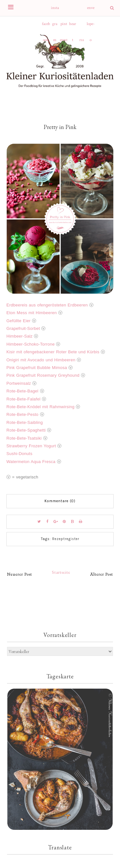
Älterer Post (102, 574)
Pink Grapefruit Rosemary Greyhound (43, 375)
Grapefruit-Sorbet (23, 328)
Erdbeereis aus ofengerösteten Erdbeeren (47, 305)
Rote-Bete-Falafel (23, 399)
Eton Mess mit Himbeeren (32, 313)
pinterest (64, 27)
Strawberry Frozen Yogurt (31, 446)
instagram (55, 11)
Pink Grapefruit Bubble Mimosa (37, 368)
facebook (46, 27)
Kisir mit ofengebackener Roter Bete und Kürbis (53, 352)
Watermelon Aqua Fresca (31, 462)
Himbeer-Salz (20, 336)
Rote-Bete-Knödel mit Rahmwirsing (40, 407)
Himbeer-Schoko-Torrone (31, 344)
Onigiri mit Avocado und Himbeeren (41, 360)
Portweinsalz (19, 383)
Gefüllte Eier (19, 321)
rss (82, 40)
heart (73, 27)
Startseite (61, 572)
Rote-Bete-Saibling (25, 422)
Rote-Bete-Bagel (22, 391)
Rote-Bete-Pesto (22, 414)
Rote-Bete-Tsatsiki (24, 438)
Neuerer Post (20, 574)
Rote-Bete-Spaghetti (26, 430)
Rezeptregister (66, 539)
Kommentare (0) (60, 501)
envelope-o (91, 11)
